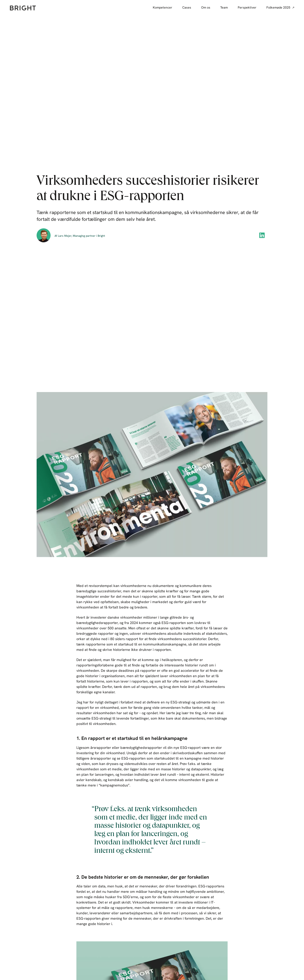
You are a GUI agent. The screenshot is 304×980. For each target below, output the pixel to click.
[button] (262, 235)
